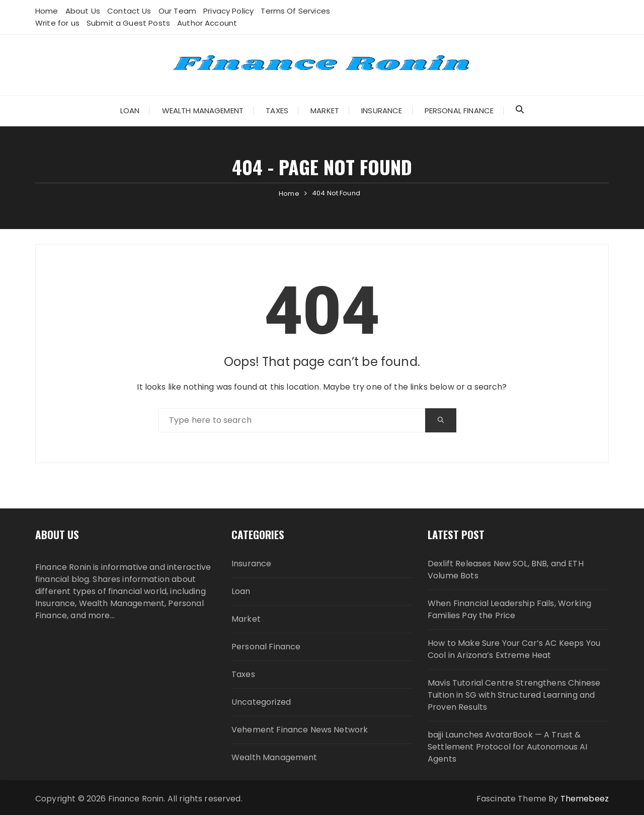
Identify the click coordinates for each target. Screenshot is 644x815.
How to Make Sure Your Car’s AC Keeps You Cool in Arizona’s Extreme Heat (514, 649)
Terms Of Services (295, 11)
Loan (130, 110)
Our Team (177, 11)
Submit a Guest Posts (128, 23)
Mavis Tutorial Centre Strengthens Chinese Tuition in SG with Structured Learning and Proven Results (514, 695)
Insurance (382, 110)
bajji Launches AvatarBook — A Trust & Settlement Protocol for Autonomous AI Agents (508, 747)
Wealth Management (203, 110)
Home (47, 11)
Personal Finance (459, 110)
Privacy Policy (228, 11)
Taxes (277, 110)
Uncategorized (261, 702)
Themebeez (585, 799)
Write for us (57, 23)
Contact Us (129, 11)
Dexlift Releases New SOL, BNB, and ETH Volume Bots (506, 570)
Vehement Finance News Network (300, 730)
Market (325, 110)
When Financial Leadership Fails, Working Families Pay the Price (509, 609)
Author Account (207, 23)
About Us (83, 11)
